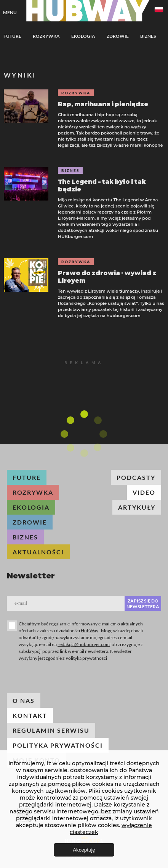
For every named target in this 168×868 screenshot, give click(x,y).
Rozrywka (46, 36)
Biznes (148, 36)
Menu (10, 12)
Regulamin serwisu (51, 730)
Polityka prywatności (58, 745)
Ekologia (83, 36)
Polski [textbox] (159, 9)
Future (12, 36)
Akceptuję (84, 850)
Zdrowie (118, 36)
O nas (24, 700)
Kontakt (30, 715)
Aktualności (38, 552)
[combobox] (159, 11)
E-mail (21, 603)
